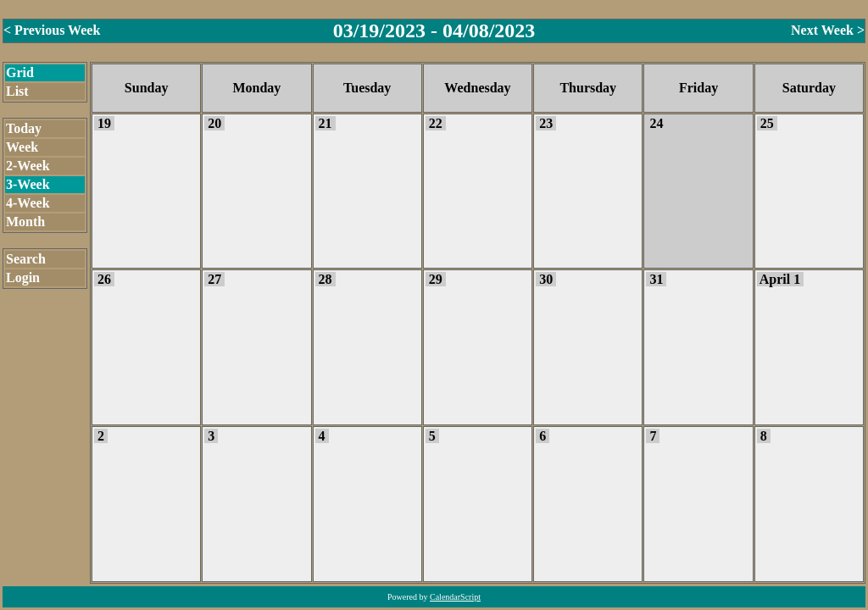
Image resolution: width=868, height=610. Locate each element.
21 (325, 123)
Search (26, 259)
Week (22, 147)
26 (104, 279)
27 (214, 279)
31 (656, 279)
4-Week (28, 203)
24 (656, 123)
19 (104, 123)
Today (24, 128)
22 (436, 123)
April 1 (780, 279)
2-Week (28, 166)
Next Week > (828, 30)
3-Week (28, 184)
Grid (20, 72)
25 (767, 123)
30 (546, 279)
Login (23, 277)
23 (546, 123)
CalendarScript (455, 597)
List (17, 91)
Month (25, 222)
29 (436, 279)
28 (325, 279)
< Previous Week (52, 30)
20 (214, 123)
